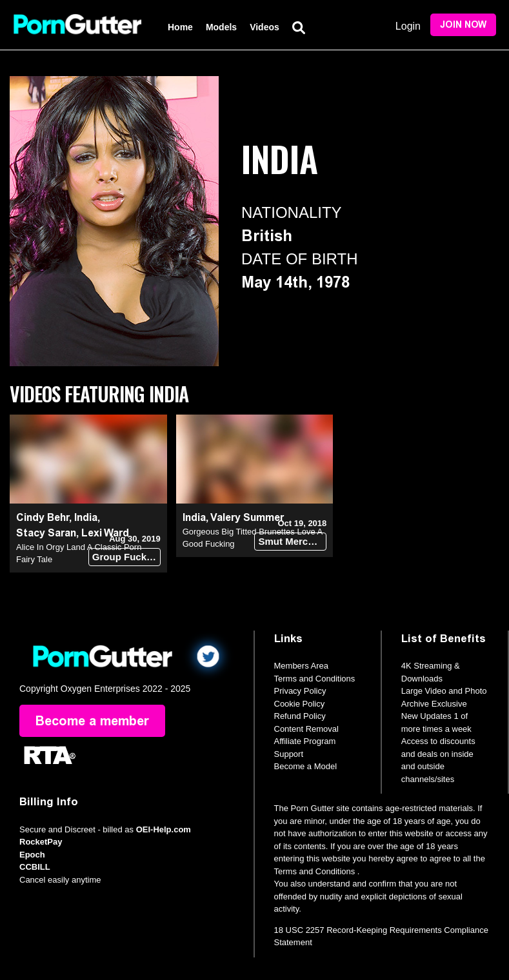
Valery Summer (247, 517)
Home (180, 27)
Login (408, 26)
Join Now (463, 25)
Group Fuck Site (126, 557)
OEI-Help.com (164, 829)
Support (289, 754)
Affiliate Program (305, 741)
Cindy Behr (43, 517)
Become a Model (306, 766)
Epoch (32, 855)
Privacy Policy (300, 691)
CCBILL (35, 867)
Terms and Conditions (315, 679)
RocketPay (41, 842)
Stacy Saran (46, 533)
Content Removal (306, 729)
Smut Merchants (292, 541)
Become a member (92, 721)
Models (221, 27)
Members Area (302, 666)
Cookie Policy (300, 704)
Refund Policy (300, 716)
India (86, 517)
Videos (264, 27)
